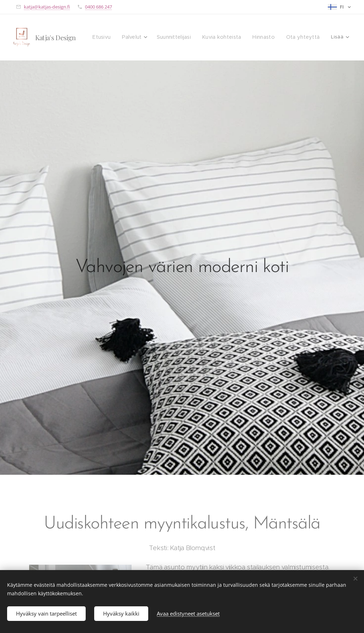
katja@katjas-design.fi (47, 7)
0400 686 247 (98, 7)
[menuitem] (111, 37)
